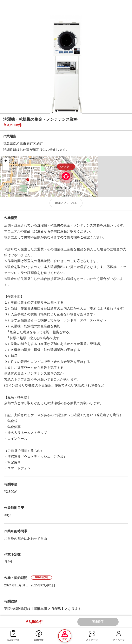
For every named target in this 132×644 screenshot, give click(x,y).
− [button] (6, 167)
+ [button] (6, 161)
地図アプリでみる (66, 203)
